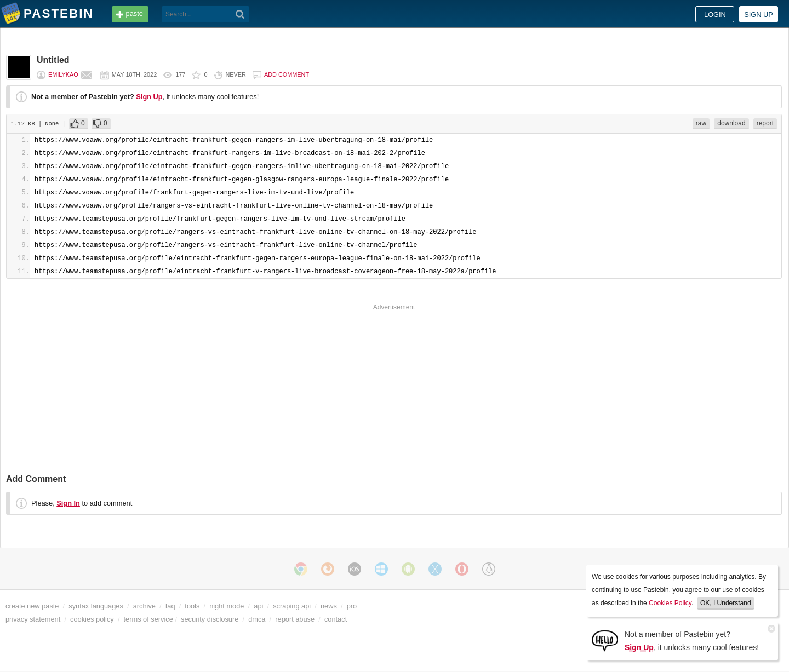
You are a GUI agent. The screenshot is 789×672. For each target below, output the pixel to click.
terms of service (148, 619)
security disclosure (210, 619)
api (258, 606)
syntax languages (96, 606)
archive (144, 606)
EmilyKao (63, 74)
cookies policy (92, 619)
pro (352, 606)
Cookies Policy (670, 603)
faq (170, 606)
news (329, 606)
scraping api (292, 606)
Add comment (287, 74)
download (731, 123)
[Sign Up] (605, 640)
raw (701, 123)
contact (336, 619)
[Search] (240, 14)
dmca (257, 619)
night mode (227, 606)
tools (192, 606)
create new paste (32, 606)
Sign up (759, 15)
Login (715, 15)
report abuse (295, 619)
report (765, 123)
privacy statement (33, 619)
